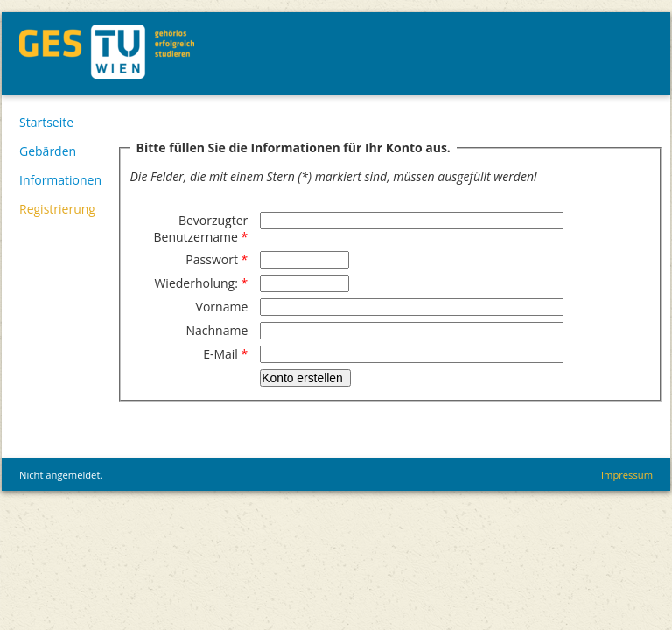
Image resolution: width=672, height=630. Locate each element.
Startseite (46, 122)
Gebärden (48, 151)
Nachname (217, 330)
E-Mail (225, 354)
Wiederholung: (201, 283)
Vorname (222, 307)
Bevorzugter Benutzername (200, 228)
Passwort (217, 259)
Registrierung (57, 209)
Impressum (627, 475)
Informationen (60, 180)
